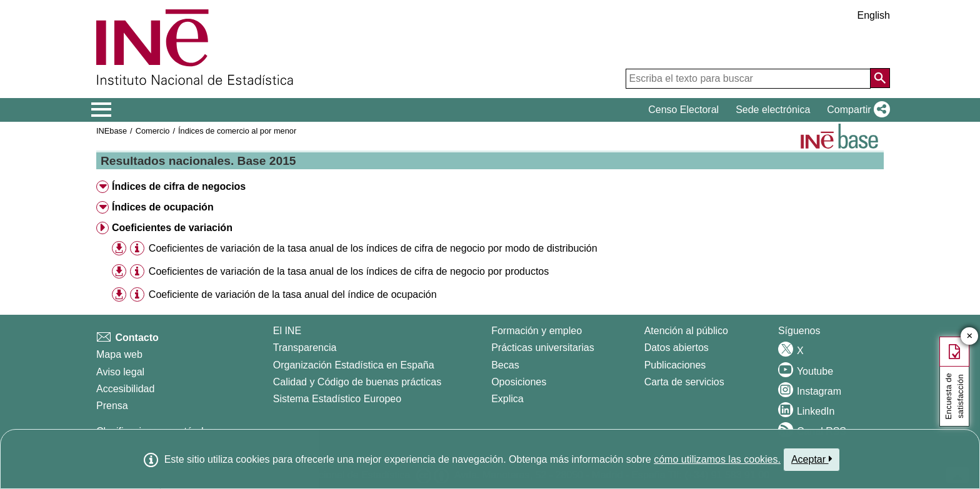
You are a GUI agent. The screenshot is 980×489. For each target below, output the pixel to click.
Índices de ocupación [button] (163, 207)
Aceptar (812, 459)
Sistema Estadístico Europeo (337, 399)
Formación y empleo (537, 331)
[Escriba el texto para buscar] (748, 79)
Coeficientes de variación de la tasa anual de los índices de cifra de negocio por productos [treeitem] (349, 271)
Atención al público (686, 331)
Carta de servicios (684, 382)
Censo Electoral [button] (683, 110)
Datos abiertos (677, 348)
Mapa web (119, 354)
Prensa (112, 406)
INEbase (112, 131)
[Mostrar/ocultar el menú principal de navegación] (102, 110)
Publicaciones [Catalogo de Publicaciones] (675, 365)
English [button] (874, 15)
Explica (507, 399)
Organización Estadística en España (354, 365)
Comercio (153, 131)
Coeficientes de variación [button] (172, 228)
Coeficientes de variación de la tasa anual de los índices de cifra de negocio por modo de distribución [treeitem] (373, 248)
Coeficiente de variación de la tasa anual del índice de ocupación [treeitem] (293, 294)
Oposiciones (519, 382)
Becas (505, 365)
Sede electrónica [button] (773, 110)
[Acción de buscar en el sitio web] (880, 78)
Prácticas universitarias (543, 348)
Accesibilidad (125, 389)
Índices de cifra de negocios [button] (179, 186)
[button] (856, 110)
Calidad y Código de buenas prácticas (357, 382)
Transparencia (305, 348)
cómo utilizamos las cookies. (717, 459)
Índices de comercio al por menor (237, 131)
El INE (287, 331)
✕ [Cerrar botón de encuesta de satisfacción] (970, 336)
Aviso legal (120, 372)
